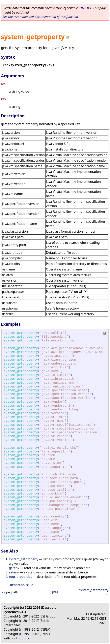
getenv (14, 568)
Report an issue (21, 585)
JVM (55, 592)
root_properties (20, 577)
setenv (14, 572)
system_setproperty (24, 559)
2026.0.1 (85, 8)
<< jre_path (10, 592)
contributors (20, 638)
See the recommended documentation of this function (40, 17)
